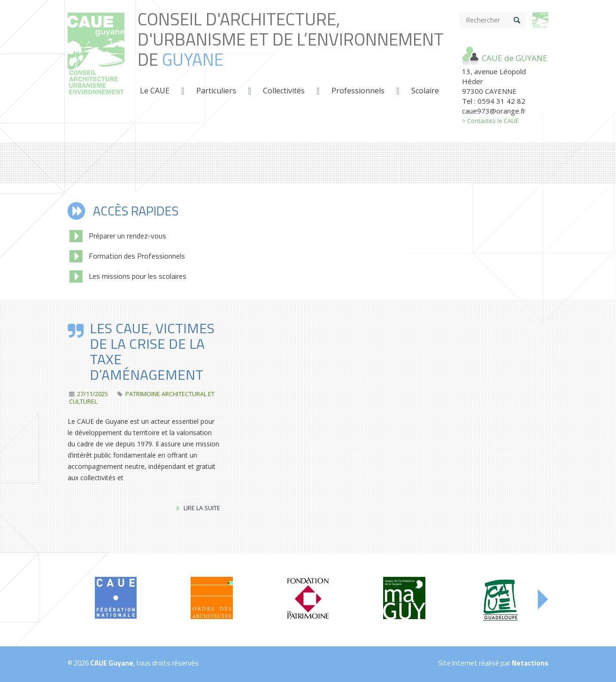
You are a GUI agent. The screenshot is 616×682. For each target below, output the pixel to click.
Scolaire (425, 91)
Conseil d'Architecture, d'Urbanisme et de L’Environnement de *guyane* (96, 64)
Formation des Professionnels (127, 256)
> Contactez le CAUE (490, 121)
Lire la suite (198, 508)
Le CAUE (155, 91)
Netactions (530, 663)
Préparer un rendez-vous (118, 236)
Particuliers (216, 91)
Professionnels (358, 91)
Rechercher (483, 20)
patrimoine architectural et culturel (142, 398)
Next (543, 599)
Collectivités (284, 91)
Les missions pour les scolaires (128, 276)
